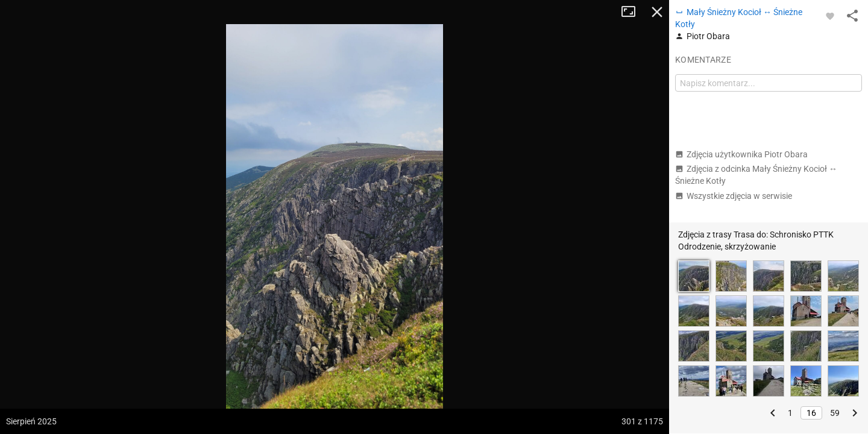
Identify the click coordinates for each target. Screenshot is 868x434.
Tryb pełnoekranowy (633, 12)
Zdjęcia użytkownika (741, 154)
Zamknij (657, 12)
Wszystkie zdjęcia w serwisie (734, 196)
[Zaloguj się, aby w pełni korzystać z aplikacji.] (830, 16)
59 (835, 413)
